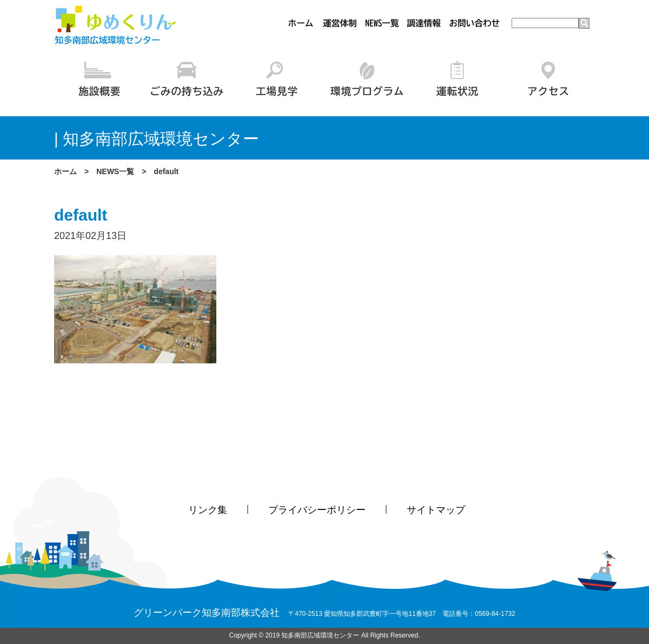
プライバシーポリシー (317, 510)
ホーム (65, 171)
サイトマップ (436, 510)
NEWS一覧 (115, 171)
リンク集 (208, 510)
